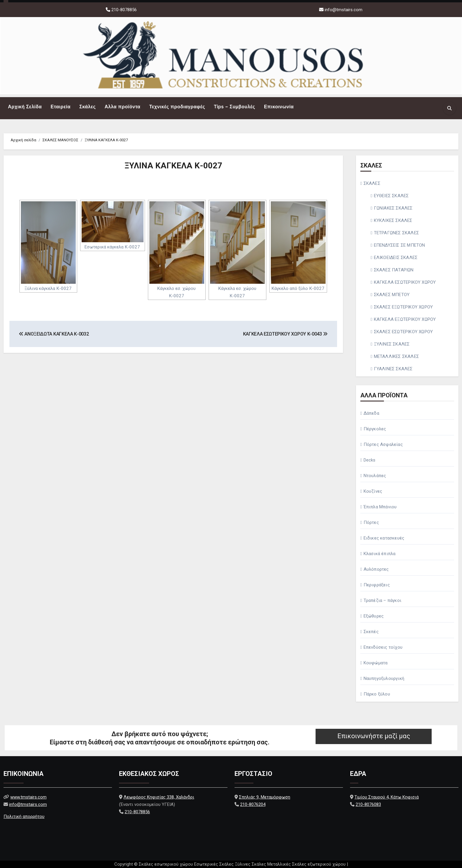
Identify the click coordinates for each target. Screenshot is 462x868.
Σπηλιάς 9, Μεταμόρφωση (265, 797)
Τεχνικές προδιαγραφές (177, 107)
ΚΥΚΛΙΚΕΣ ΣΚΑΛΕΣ (393, 220)
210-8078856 (123, 10)
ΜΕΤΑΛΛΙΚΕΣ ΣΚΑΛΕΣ (396, 356)
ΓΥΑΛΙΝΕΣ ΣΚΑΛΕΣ (393, 369)
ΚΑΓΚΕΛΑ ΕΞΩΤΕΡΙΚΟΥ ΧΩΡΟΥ (405, 319)
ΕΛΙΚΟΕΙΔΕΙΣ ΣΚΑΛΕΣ (396, 258)
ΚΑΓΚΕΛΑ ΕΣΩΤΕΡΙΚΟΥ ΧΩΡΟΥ (405, 282)
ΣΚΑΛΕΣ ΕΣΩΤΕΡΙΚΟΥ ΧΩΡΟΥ (404, 332)
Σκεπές (371, 632)
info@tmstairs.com (344, 10)
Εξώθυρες (374, 616)
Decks (370, 460)
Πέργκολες (375, 429)
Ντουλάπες (375, 476)
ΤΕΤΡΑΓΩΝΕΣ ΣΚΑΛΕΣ (396, 233)
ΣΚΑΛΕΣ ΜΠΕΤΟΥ (392, 295)
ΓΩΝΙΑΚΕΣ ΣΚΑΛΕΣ (393, 208)
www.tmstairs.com (28, 797)
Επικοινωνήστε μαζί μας (374, 736)
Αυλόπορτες (376, 569)
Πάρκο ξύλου (377, 694)
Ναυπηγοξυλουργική (384, 678)
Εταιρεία (61, 107)
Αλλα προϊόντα (123, 107)
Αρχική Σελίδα (25, 107)
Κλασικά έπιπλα (380, 554)
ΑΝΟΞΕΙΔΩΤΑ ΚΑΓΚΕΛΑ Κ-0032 (54, 334)
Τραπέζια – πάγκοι (382, 600)
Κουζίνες (373, 491)
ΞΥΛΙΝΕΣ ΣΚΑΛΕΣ (392, 344)
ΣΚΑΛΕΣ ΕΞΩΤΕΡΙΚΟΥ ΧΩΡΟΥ (404, 307)
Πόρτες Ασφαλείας (383, 444)
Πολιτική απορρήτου (24, 816)
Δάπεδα (371, 413)
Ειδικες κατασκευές (384, 538)
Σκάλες (88, 107)
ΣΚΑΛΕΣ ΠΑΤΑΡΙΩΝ (394, 270)
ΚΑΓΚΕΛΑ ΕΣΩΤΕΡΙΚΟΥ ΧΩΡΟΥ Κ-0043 (285, 334)
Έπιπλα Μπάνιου (380, 507)
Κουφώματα (376, 663)
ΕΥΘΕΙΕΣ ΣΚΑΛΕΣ (391, 196)
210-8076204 (253, 804)
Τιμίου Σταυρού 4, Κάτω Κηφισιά (387, 797)
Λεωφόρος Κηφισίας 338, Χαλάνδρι (159, 797)
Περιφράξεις (377, 585)
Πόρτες (371, 522)
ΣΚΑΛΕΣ (372, 183)
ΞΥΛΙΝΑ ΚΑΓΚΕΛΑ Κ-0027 (173, 166)
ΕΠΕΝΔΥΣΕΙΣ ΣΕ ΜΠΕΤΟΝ (400, 245)
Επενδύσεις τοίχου (383, 647)
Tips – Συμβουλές (235, 107)
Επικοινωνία (279, 107)
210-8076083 (368, 804)
